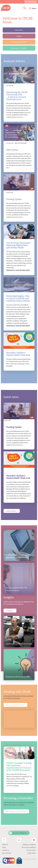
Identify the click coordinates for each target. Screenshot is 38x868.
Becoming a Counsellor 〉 (16, 811)
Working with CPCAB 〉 (15, 705)
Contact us (6, 850)
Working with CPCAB (19, 42)
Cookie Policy (31, 853)
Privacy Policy (31, 850)
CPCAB (33, 859)
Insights (19, 36)
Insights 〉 (10, 611)
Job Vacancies (7, 853)
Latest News (19, 30)
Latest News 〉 (12, 511)
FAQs (4, 847)
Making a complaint (29, 844)
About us (5, 844)
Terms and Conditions (29, 847)
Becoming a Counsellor (19, 48)
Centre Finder (31, 2)
